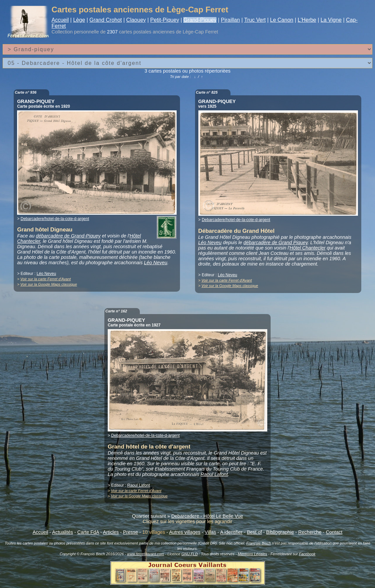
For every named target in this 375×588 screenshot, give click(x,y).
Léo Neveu (156, 263)
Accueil (60, 20)
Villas (210, 532)
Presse (131, 532)
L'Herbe (307, 20)
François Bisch (258, 543)
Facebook (307, 554)
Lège (79, 20)
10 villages (154, 532)
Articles (111, 532)
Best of (254, 532)
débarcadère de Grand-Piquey (68, 236)
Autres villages (185, 532)
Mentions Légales (253, 554)
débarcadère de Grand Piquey (276, 242)
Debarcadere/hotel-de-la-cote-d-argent (55, 219)
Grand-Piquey (200, 20)
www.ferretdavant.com (146, 554)
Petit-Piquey (165, 20)
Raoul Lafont (214, 474)
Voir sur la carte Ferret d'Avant (46, 279)
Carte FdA (88, 532)
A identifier (231, 532)
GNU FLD (190, 554)
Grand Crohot (106, 20)
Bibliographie (280, 532)
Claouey (136, 20)
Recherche (310, 532)
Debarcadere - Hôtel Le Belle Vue (207, 516)
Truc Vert (255, 20)
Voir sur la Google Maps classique (49, 284)
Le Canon (282, 20)
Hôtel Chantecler (308, 248)
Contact (334, 532)
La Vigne (331, 20)
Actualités (63, 532)
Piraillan (230, 20)
